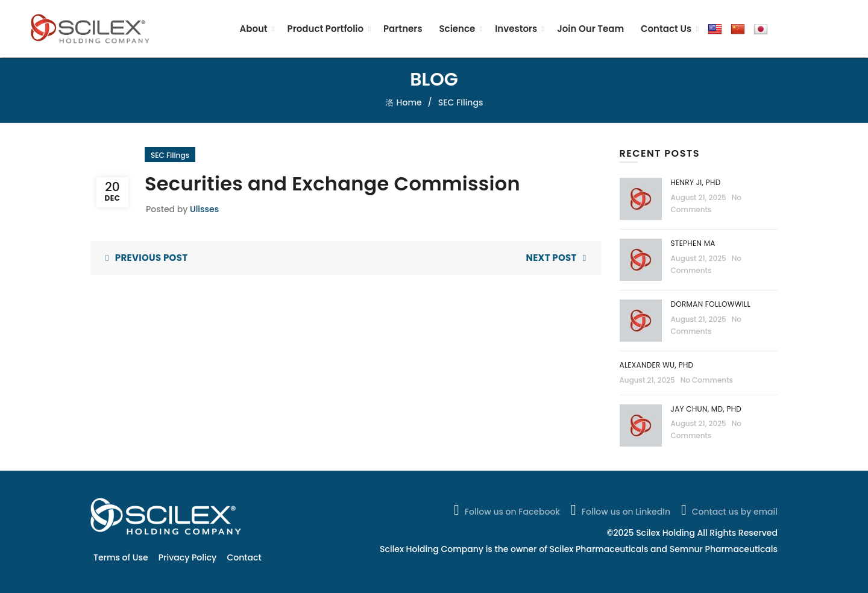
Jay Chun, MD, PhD (706, 409)
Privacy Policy (187, 557)
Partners (403, 29)
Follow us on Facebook (506, 510)
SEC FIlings (461, 102)
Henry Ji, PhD (696, 182)
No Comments (707, 380)
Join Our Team (590, 29)
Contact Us (666, 29)
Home (409, 102)
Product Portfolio (325, 29)
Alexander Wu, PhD (657, 365)
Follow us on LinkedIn (619, 510)
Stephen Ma (693, 243)
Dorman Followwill (712, 304)
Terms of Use (121, 557)
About (253, 29)
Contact (244, 557)
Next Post (552, 258)
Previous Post (152, 258)
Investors (516, 29)
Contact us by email (728, 510)
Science (457, 29)
